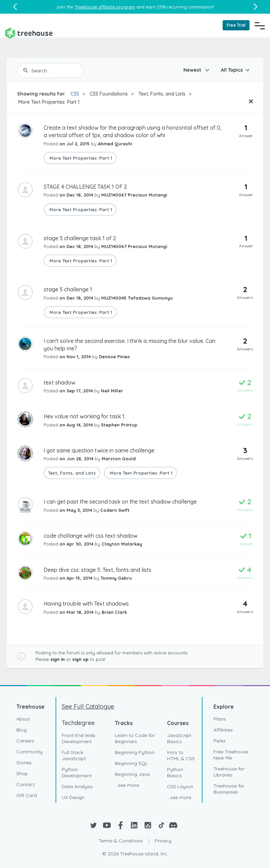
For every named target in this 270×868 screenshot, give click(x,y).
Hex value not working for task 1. (85, 416)
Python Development (77, 772)
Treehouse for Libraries (229, 772)
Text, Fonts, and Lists (162, 94)
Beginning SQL (131, 763)
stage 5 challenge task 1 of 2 (80, 238)
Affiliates (223, 730)
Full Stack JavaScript (74, 755)
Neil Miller (112, 391)
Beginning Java (132, 774)
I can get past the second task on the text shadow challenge (120, 502)
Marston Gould (119, 459)
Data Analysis (77, 786)
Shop (22, 773)
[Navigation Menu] (260, 26)
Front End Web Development (79, 738)
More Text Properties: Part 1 (48, 102)
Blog (21, 730)
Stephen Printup (119, 425)
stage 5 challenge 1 (68, 289)
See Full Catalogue (88, 706)
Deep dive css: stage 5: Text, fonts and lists (97, 570)
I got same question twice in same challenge (99, 450)
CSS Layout (180, 786)
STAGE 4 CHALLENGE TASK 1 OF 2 (85, 187)
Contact (26, 784)
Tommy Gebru (116, 578)
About (23, 719)
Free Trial (236, 25)
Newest (193, 70)
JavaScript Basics (179, 738)
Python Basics (175, 772)
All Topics (232, 70)
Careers (25, 741)
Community (29, 752)
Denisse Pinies (114, 357)
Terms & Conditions (121, 841)
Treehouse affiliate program (105, 7)
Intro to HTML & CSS (181, 755)
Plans (220, 719)
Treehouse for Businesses (229, 789)
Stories (24, 763)
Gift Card (27, 795)
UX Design (73, 797)
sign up (80, 659)
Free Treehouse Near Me (231, 755)
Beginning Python (135, 752)
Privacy (163, 841)
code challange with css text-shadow (91, 536)
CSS (75, 94)
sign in (58, 659)
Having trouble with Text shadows (86, 604)
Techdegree (78, 723)
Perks (220, 741)
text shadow (59, 382)
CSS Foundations (109, 94)
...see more (127, 785)
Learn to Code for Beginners (135, 738)
